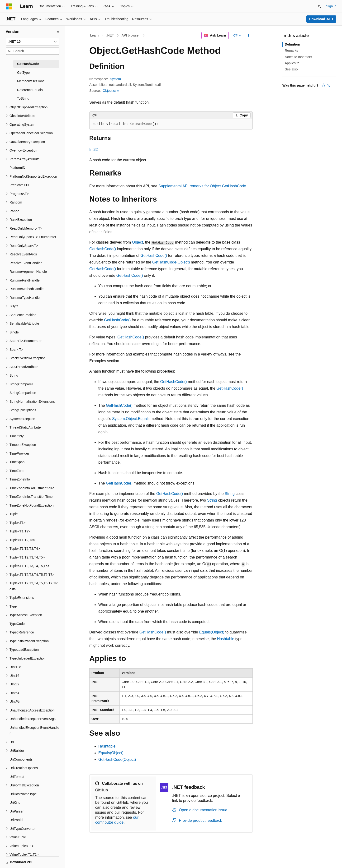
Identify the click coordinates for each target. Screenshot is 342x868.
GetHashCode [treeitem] (28, 64)
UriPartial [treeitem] (16, 820)
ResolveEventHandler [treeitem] (26, 263)
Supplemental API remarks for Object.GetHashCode (202, 186)
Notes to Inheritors (298, 57)
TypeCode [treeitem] (17, 624)
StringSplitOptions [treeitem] (23, 410)
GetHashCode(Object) (171, 262)
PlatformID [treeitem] (17, 168)
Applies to (292, 63)
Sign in (331, 6)
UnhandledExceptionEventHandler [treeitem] (34, 731)
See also (291, 69)
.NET (110, 35)
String (230, 494)
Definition (292, 44)
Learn (95, 35)
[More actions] (249, 36)
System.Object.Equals (131, 419)
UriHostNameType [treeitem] (23, 794)
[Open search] (319, 6)
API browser (131, 35)
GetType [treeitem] (23, 73)
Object (138, 242)
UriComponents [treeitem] (21, 759)
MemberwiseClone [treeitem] (31, 81)
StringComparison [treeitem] (23, 393)
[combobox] (33, 42)
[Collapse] (58, 32)
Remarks (291, 51)
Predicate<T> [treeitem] (19, 185)
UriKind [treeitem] (15, 803)
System (116, 79)
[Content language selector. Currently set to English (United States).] (29, 859)
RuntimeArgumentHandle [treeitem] (28, 272)
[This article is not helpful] (329, 85)
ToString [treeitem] (23, 98)
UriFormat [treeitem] (17, 777)
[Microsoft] (9, 6)
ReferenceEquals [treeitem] (30, 90)
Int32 (94, 150)
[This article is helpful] (323, 85)
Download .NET (321, 19)
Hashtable (226, 639)
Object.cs (109, 91)
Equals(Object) (212, 632)
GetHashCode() (103, 249)
